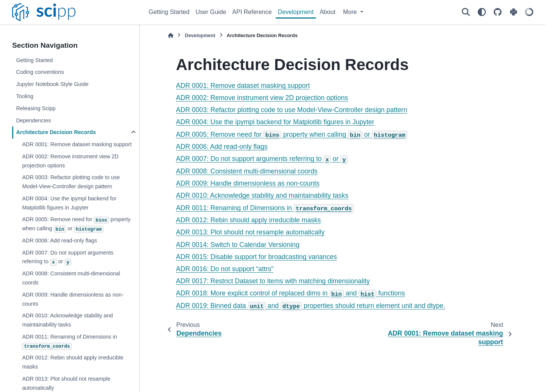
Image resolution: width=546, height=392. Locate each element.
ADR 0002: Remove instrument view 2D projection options (70, 161)
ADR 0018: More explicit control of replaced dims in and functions (290, 293)
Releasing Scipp (36, 108)
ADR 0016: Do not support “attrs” (225, 269)
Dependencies (33, 120)
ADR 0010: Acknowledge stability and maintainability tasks (67, 320)
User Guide (211, 12)
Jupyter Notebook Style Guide (52, 84)
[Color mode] (482, 12)
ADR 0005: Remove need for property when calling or (76, 224)
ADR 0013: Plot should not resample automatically (250, 232)
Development (296, 12)
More (351, 12)
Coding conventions (40, 72)
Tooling (25, 96)
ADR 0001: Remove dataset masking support (77, 144)
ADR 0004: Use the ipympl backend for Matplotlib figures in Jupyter (69, 203)
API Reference (252, 12)
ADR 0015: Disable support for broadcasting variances (256, 257)
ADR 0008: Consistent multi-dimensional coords (71, 278)
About (328, 12)
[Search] (466, 12)
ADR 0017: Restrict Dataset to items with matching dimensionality (273, 281)
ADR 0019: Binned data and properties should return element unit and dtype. (311, 306)
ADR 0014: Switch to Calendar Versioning (238, 245)
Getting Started (169, 12)
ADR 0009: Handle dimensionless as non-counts (73, 299)
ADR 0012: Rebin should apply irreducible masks (73, 362)
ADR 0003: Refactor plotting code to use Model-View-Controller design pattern (71, 182)
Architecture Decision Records (56, 132)
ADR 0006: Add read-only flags (60, 241)
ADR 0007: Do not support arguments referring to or (68, 258)
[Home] (171, 35)
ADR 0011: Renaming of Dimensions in (69, 342)
